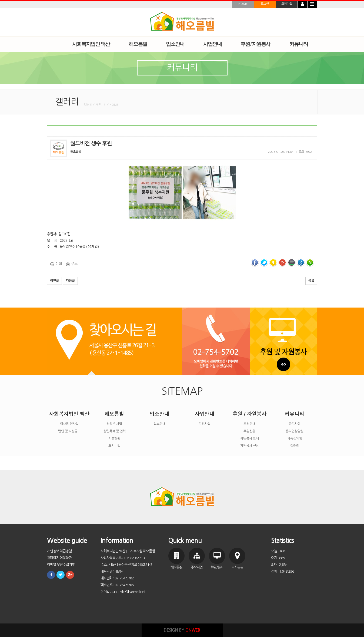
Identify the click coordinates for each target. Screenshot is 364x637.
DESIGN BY (182, 630)
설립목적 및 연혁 (114, 431)
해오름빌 (114, 414)
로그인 (265, 4)
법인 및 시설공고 (69, 431)
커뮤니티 (295, 414)
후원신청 (249, 431)
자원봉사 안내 (250, 438)
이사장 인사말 (69, 424)
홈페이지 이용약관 (59, 558)
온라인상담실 (295, 431)
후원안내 (249, 424)
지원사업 (205, 424)
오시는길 (114, 446)
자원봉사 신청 (250, 446)
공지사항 (295, 424)
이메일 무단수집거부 (61, 565)
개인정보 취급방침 (59, 551)
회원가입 (287, 4)
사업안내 (205, 414)
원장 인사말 (114, 424)
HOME (243, 4)
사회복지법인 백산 (69, 414)
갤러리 (295, 446)
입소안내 (159, 414)
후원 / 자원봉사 (250, 414)
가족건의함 (295, 438)
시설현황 (114, 438)
